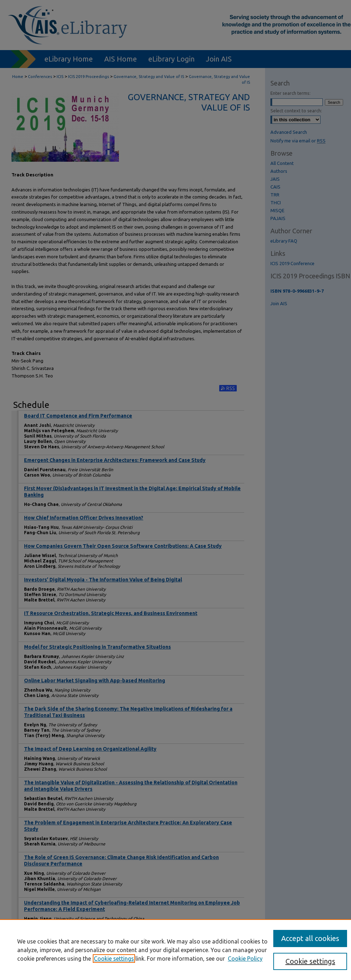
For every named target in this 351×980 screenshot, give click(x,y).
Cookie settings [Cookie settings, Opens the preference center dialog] (310, 961)
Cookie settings (114, 959)
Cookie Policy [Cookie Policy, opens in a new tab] (245, 959)
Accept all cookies (310, 938)
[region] (175, 950)
